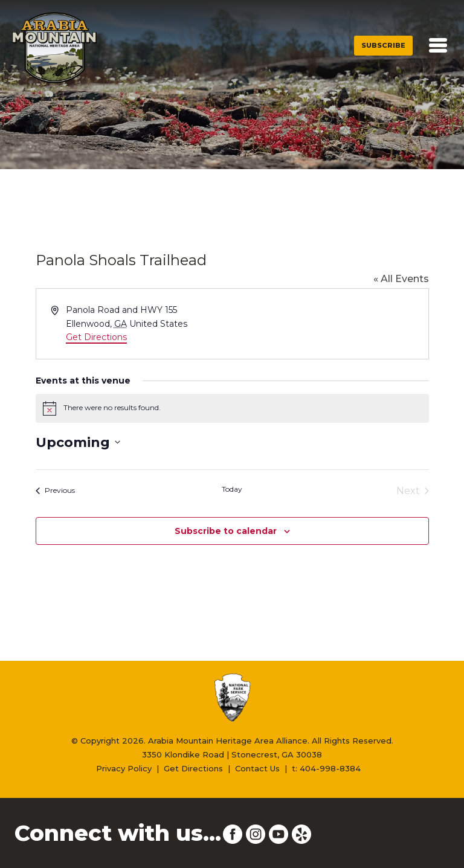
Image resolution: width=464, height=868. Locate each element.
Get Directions (96, 337)
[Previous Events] (55, 491)
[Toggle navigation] (438, 45)
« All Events (401, 279)
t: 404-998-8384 (326, 768)
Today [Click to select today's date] (232, 489)
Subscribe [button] (383, 45)
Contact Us (257, 768)
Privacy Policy (124, 768)
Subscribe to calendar (226, 531)
